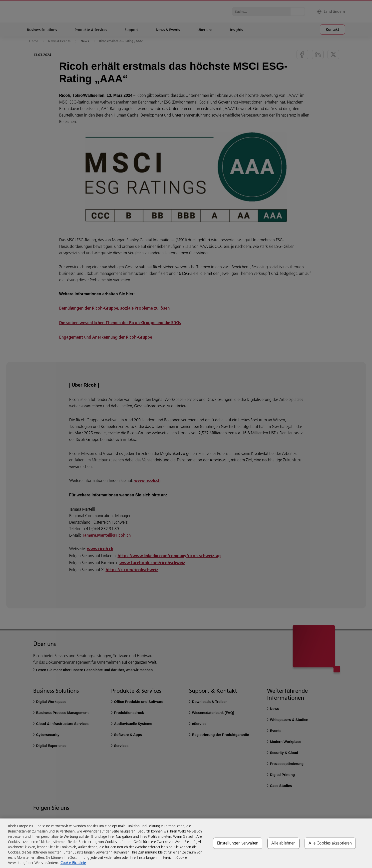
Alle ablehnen (283, 843)
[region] (186, 843)
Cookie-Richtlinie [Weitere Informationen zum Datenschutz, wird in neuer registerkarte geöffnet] (73, 863)
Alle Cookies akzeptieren (330, 843)
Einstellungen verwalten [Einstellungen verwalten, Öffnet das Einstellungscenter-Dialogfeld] (238, 843)
